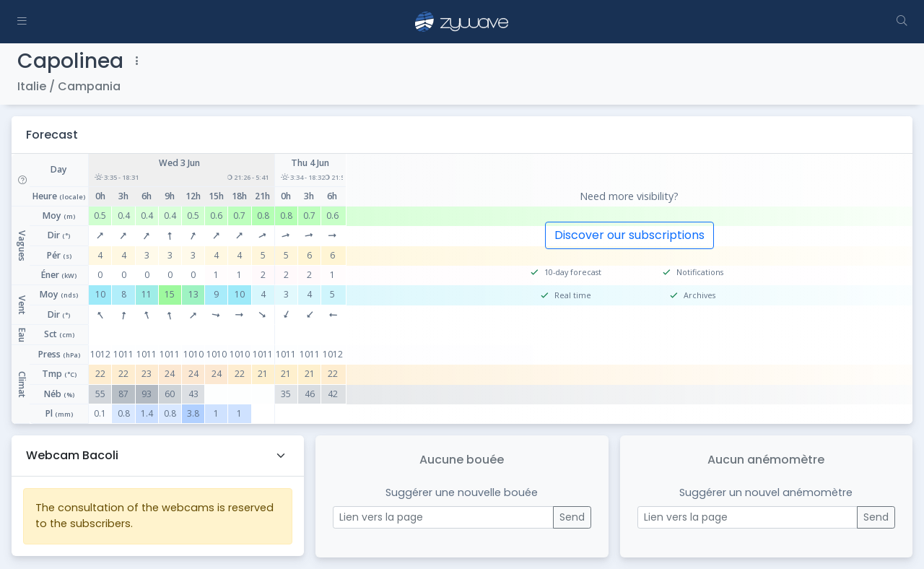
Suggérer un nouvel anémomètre (766, 492)
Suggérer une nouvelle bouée (462, 492)
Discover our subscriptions (629, 235)
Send (572, 517)
